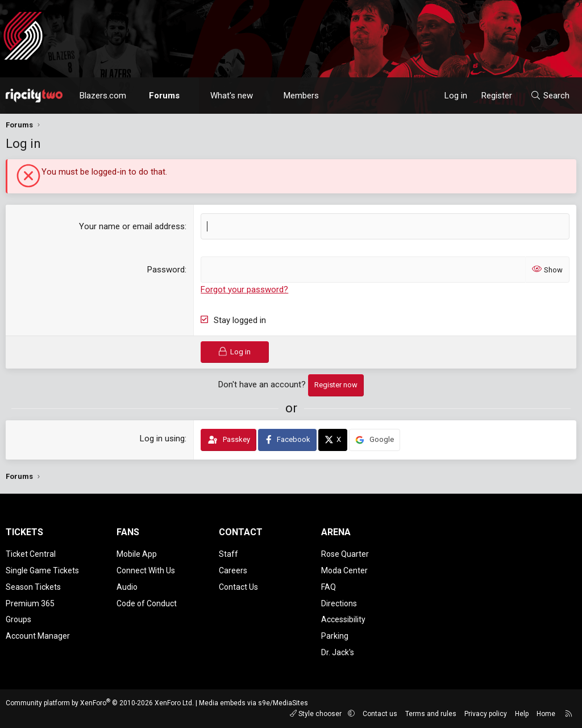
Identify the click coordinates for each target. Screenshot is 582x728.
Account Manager (38, 636)
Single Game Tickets (42, 570)
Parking (335, 636)
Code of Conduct (147, 603)
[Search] (550, 96)
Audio (127, 587)
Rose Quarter (345, 554)
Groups (18, 619)
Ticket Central (31, 554)
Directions (339, 603)
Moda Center (344, 570)
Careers (233, 570)
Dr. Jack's (338, 652)
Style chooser (317, 714)
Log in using (162, 439)
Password (166, 270)
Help (522, 714)
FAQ (329, 587)
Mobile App (137, 554)
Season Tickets (33, 587)
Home (546, 714)
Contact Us (238, 587)
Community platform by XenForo (100, 703)
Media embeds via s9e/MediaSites (253, 703)
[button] (190, 96)
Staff (228, 554)
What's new (232, 96)
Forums (164, 96)
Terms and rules (431, 714)
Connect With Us (146, 570)
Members (301, 96)
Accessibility (343, 619)
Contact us (380, 714)
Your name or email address (132, 226)
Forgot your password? (244, 289)
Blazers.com (103, 96)
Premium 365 (30, 603)
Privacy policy (486, 714)
